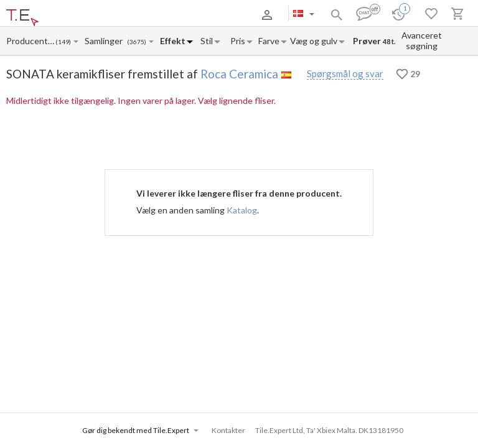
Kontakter (170, 15)
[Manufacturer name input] (30, 41)
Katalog (242, 210)
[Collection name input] (106, 41)
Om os (64, 15)
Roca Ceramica (239, 74)
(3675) (137, 42)
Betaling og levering (114, 15)
